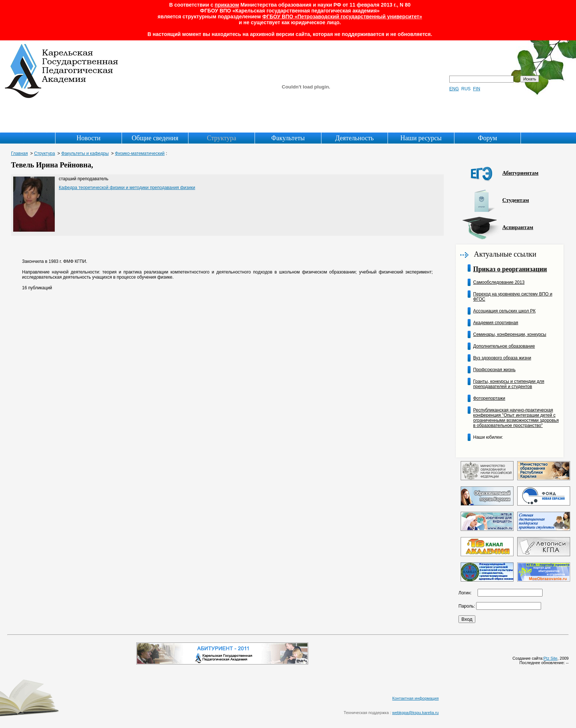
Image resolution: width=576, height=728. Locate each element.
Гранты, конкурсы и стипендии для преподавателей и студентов (509, 384)
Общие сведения (155, 138)
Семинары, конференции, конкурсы (510, 334)
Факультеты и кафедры (85, 153)
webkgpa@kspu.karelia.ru (415, 713)
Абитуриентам (520, 173)
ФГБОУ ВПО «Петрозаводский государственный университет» (342, 17)
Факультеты (288, 138)
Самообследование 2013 (499, 282)
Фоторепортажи (489, 398)
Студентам (516, 200)
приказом (227, 5)
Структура (222, 138)
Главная (19, 153)
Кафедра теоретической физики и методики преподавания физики (127, 188)
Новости (88, 138)
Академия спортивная (496, 323)
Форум (487, 138)
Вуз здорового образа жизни (502, 358)
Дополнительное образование (504, 346)
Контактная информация (415, 698)
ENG (454, 89)
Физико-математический (140, 153)
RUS (466, 89)
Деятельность (355, 138)
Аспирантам (518, 227)
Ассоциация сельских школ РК (504, 311)
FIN (477, 89)
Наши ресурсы (421, 138)
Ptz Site (551, 658)
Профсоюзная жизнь (494, 370)
